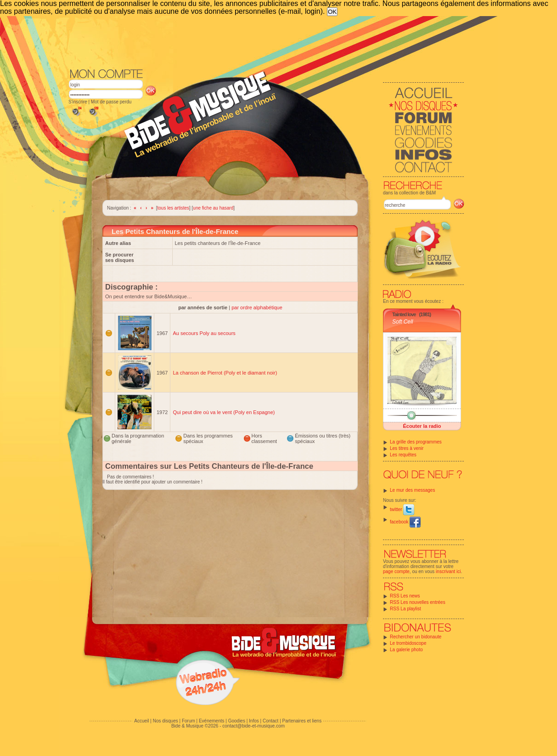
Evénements (212, 721)
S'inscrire (78, 102)
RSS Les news (405, 596)
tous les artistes (173, 208)
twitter (402, 509)
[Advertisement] (266, 41)
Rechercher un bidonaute (416, 637)
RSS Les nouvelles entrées (418, 602)
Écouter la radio (422, 426)
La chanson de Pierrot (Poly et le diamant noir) (225, 373)
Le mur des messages (412, 490)
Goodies (237, 721)
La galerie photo (406, 650)
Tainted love (404, 314)
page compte (396, 571)
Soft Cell (402, 322)
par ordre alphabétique (257, 307)
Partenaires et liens (302, 721)
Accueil (141, 721)
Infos (254, 721)
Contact (270, 721)
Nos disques (166, 721)
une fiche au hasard (213, 208)
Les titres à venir (407, 448)
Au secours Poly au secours (204, 333)
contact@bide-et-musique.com (253, 726)
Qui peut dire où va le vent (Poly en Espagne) (224, 412)
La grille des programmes (416, 442)
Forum (188, 721)
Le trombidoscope (408, 643)
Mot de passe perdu (111, 102)
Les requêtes (403, 455)
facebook (405, 522)
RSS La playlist (405, 609)
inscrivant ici (448, 571)
